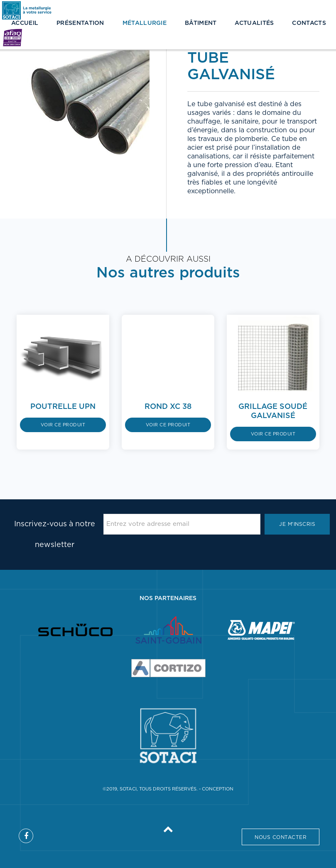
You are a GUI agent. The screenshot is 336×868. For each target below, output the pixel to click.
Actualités (254, 23)
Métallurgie (145, 23)
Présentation (80, 23)
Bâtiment (201, 23)
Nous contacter (281, 837)
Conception (218, 789)
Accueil (25, 23)
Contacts (309, 23)
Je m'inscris (297, 524)
